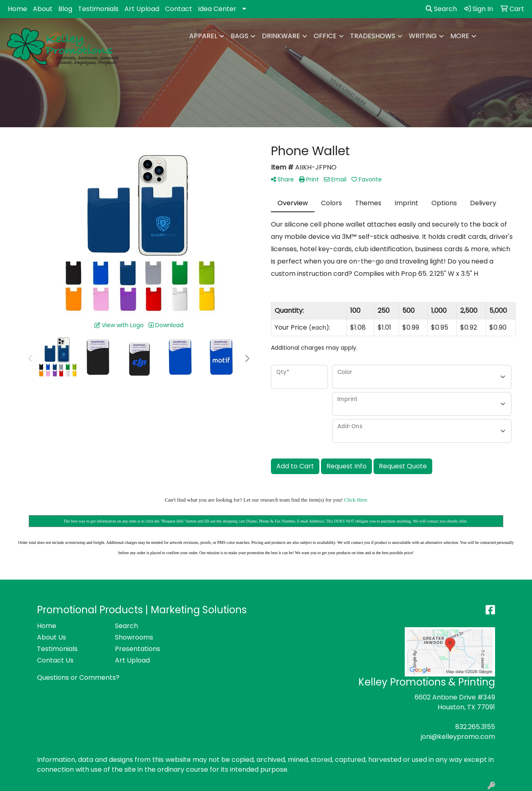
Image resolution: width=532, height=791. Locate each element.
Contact (179, 9)
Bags (240, 36)
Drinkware (281, 36)
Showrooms (134, 637)
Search (441, 9)
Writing (423, 36)
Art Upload (142, 9)
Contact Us (55, 660)
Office (325, 36)
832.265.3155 (475, 727)
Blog (65, 9)
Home (17, 9)
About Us (52, 637)
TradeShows (373, 36)
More (460, 36)
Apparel (203, 36)
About (43, 9)
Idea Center (217, 9)
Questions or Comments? (78, 678)
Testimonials (98, 9)
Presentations (138, 649)
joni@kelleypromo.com (458, 737)
